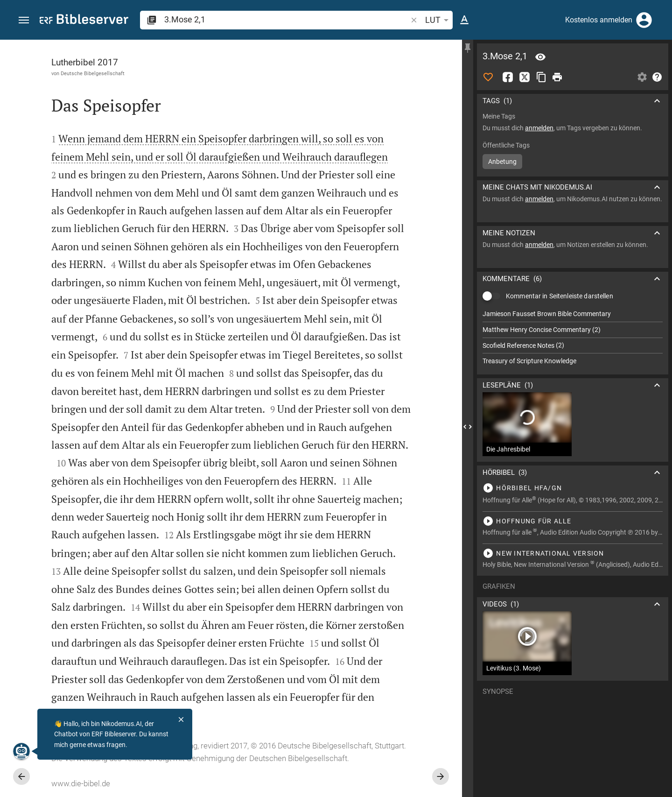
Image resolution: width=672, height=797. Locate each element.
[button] (24, 20)
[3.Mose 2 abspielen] (573, 488)
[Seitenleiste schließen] (468, 427)
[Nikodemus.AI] (21, 751)
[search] (287, 19)
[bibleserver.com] (84, 21)
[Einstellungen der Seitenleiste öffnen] (642, 77)
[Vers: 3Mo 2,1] (540, 57)
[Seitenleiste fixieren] (468, 48)
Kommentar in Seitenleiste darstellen (560, 296)
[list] (573, 338)
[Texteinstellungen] (464, 20)
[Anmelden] (644, 20)
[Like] (488, 77)
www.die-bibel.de (81, 783)
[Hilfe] (657, 77)
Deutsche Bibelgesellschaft (93, 73)
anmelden (539, 128)
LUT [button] (438, 20)
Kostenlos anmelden (599, 20)
